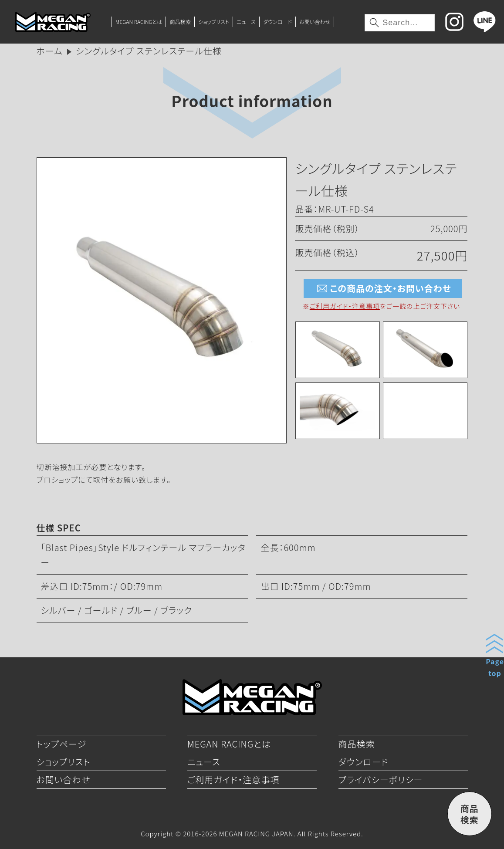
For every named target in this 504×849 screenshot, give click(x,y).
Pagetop (495, 667)
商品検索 (181, 22)
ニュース (246, 22)
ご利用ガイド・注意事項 (345, 306)
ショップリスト (214, 22)
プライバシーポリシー (381, 780)
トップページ (62, 744)
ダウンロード (277, 22)
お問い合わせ (315, 22)
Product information (252, 100)
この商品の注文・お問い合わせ (383, 289)
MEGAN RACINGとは (139, 22)
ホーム (50, 51)
